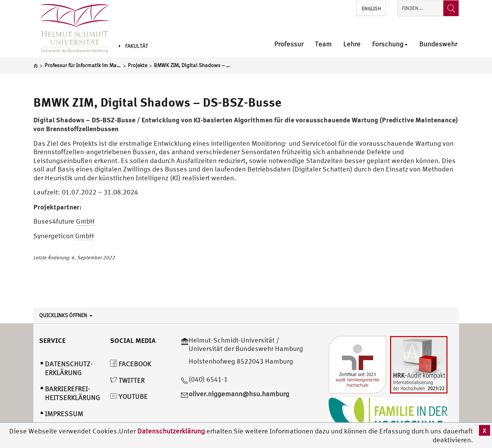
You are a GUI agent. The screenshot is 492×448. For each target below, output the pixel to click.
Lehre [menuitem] (352, 44)
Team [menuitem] (323, 44)
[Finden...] (451, 8)
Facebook (131, 364)
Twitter (127, 380)
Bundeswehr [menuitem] (438, 44)
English (371, 9)
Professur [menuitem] (289, 44)
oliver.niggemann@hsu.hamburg (239, 394)
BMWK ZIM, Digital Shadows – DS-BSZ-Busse (157, 102)
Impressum (64, 414)
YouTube (129, 396)
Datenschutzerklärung (171, 431)
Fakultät (133, 46)
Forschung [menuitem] (390, 44)
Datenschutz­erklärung (69, 368)
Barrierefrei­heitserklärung (72, 393)
